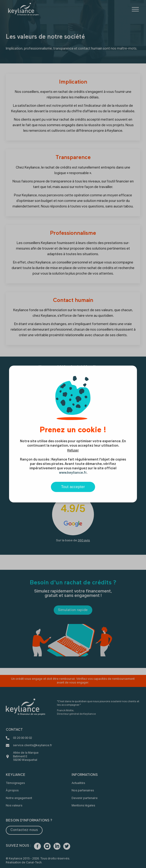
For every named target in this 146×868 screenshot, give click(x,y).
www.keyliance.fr (73, 473)
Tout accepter (73, 487)
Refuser (73, 450)
